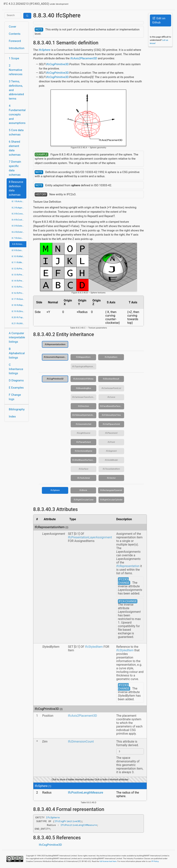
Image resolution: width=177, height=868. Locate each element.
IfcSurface (84, 469)
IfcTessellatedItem (111, 469)
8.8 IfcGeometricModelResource (19, 244)
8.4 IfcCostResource (19, 220)
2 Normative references (16, 70)
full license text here (108, 862)
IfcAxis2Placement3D (84, 58)
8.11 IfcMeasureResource (19, 262)
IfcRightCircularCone (84, 500)
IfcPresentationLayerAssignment (90, 537)
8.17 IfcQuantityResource (19, 299)
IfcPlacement (111, 433)
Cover (13, 27)
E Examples (16, 388)
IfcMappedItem (83, 357)
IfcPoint (111, 442)
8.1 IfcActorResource (19, 201)
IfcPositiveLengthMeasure (85, 793)
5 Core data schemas (16, 132)
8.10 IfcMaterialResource (19, 256)
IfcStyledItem (111, 357)
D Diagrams (16, 380)
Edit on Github (159, 20)
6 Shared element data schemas (15, 148)
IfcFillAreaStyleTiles (111, 415)
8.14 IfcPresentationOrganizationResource (19, 281)
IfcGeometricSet (84, 424)
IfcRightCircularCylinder (111, 500)
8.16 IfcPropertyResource (19, 293)
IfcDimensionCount (81, 742)
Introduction (17, 48)
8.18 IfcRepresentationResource (19, 305)
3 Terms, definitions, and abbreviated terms (16, 90)
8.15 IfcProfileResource (19, 287)
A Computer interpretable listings (17, 338)
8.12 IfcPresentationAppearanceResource (19, 269)
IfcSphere (45, 50)
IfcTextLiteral (84, 478)
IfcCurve (111, 397)
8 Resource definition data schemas (16, 188)
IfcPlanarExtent (83, 442)
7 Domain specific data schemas (15, 168)
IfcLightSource (83, 433)
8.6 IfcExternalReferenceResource (19, 232)
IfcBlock (83, 490)
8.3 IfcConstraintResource (19, 214)
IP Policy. (155, 862)
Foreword (15, 41)
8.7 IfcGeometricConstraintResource (19, 238)
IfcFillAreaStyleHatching (84, 415)
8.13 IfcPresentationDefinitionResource (19, 275)
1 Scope (14, 58)
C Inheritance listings (16, 369)
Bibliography (17, 409)
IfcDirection (84, 406)
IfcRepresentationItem (55, 344)
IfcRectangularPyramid (111, 490)
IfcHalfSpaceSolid (111, 424)
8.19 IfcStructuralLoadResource (19, 311)
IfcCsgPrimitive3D (57, 64)
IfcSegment (111, 451)
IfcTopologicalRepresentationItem (84, 366)
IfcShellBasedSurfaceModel (84, 460)
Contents (15, 34)
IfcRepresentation (128, 566)
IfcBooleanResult (111, 379)
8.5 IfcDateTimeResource (19, 226)
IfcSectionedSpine (84, 451)
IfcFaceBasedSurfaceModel (112, 406)
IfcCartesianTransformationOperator (84, 397)
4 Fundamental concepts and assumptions (17, 114)
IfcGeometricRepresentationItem (56, 357)
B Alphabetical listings (17, 353)
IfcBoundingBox (84, 388)
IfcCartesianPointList (111, 388)
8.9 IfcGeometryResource (19, 250)
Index (12, 417)
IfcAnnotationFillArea (83, 379)
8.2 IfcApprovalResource (19, 208)
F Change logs (15, 397)
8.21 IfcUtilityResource (19, 323)
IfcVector (111, 478)
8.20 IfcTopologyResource (19, 317)
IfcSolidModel (111, 460)
